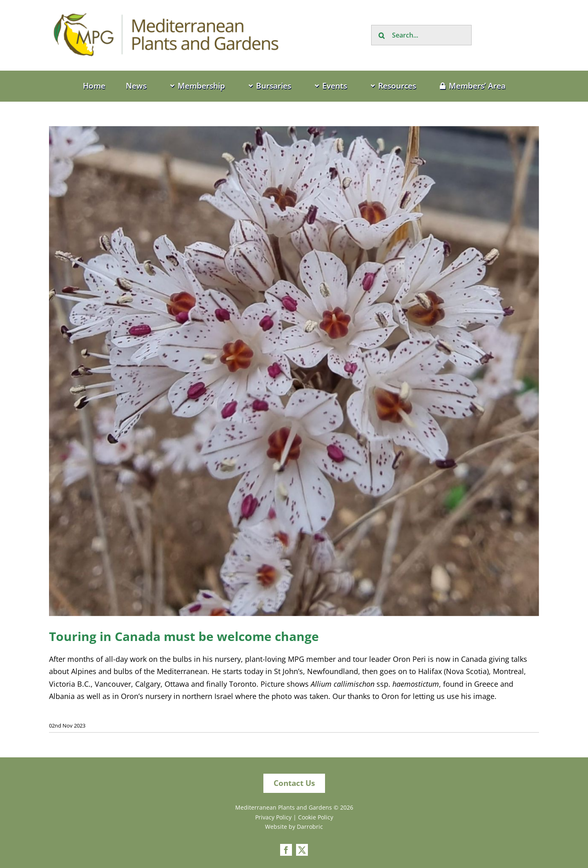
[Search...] (421, 35)
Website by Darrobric (294, 827)
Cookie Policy (316, 817)
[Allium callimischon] (294, 371)
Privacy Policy (273, 817)
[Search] (381, 35)
